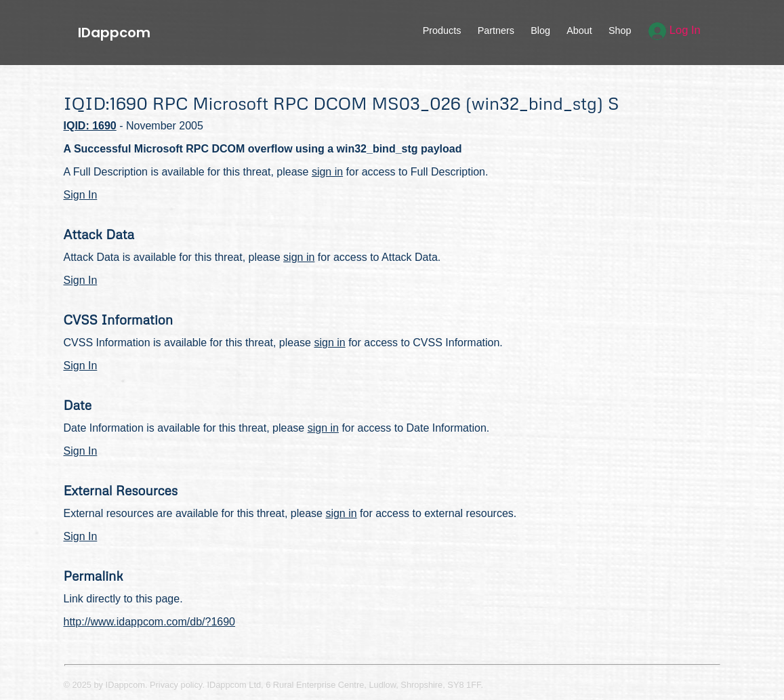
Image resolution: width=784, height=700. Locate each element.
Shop (620, 30)
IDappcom (114, 33)
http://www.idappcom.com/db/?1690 (149, 622)
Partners (496, 30)
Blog (540, 30)
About (579, 30)
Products (442, 30)
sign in (327, 172)
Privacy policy (176, 685)
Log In (675, 30)
